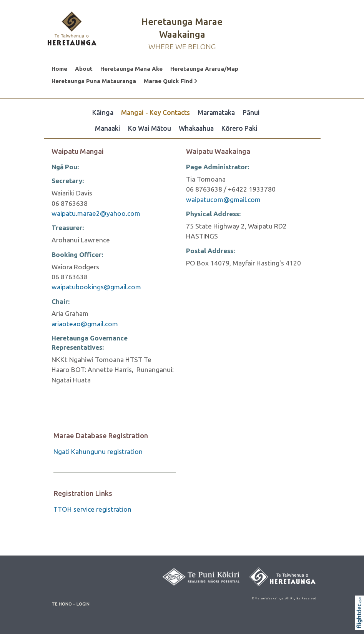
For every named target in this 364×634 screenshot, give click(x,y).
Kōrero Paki (239, 128)
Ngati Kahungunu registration (98, 451)
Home (59, 69)
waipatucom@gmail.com (223, 199)
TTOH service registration (92, 509)
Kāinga (103, 113)
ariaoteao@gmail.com (85, 324)
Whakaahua (196, 128)
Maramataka (216, 113)
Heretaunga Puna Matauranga (94, 81)
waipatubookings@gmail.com (96, 287)
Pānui (251, 113)
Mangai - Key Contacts (155, 113)
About (84, 69)
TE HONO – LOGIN (71, 604)
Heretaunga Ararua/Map (204, 69)
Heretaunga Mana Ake (131, 69)
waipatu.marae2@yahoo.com (96, 213)
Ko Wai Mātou (150, 128)
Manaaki (108, 128)
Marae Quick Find (170, 81)
